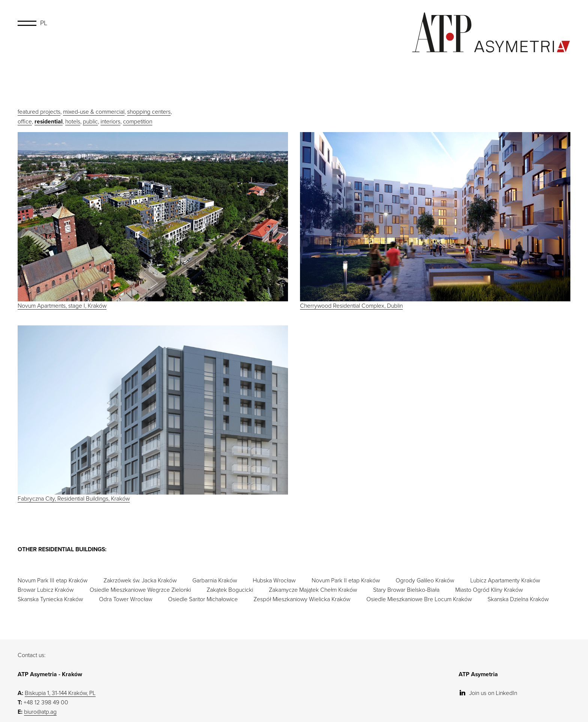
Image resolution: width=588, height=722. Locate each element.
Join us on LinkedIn (488, 696)
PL (44, 23)
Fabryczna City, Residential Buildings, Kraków (153, 417)
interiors (110, 122)
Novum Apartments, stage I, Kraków (153, 221)
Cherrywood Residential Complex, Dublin (435, 221)
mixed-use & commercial (94, 112)
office (25, 122)
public (90, 122)
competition (138, 122)
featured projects (39, 112)
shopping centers (149, 112)
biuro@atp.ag (40, 715)
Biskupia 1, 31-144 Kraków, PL (60, 696)
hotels (73, 122)
